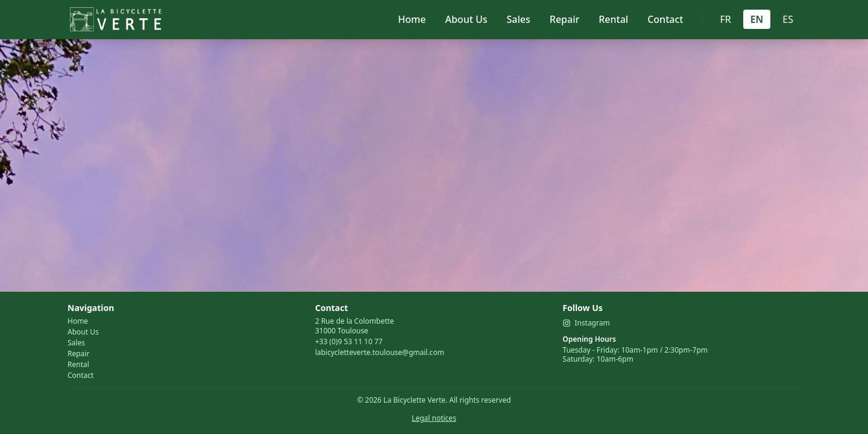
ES (788, 19)
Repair (565, 19)
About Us (466, 19)
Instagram (586, 323)
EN (757, 19)
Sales (519, 19)
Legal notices (434, 418)
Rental (613, 19)
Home (412, 19)
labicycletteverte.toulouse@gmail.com (380, 352)
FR (725, 19)
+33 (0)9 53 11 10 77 (349, 341)
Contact (665, 19)
